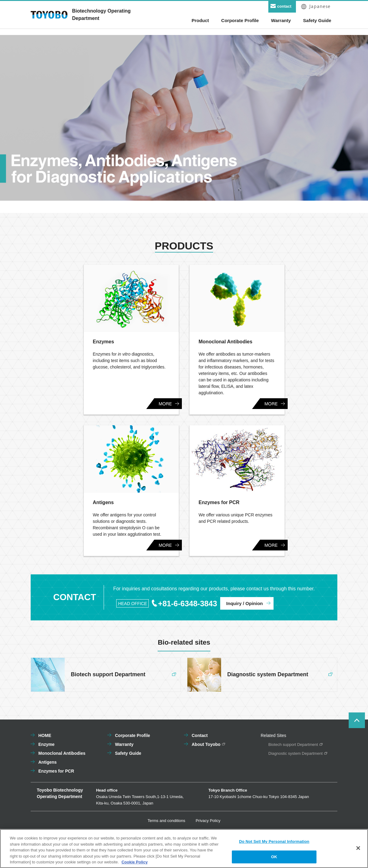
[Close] (358, 850)
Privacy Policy (208, 821)
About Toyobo (206, 744)
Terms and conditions (166, 821)
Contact (200, 735)
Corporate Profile (132, 735)
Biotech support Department (293, 745)
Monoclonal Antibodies (62, 753)
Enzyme (46, 744)
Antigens (48, 762)
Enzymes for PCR (56, 771)
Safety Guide (128, 753)
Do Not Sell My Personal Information (274, 843)
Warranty (124, 744)
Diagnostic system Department (295, 753)
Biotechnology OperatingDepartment (101, 15)
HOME (45, 735)
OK (274, 859)
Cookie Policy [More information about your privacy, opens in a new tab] (134, 864)
